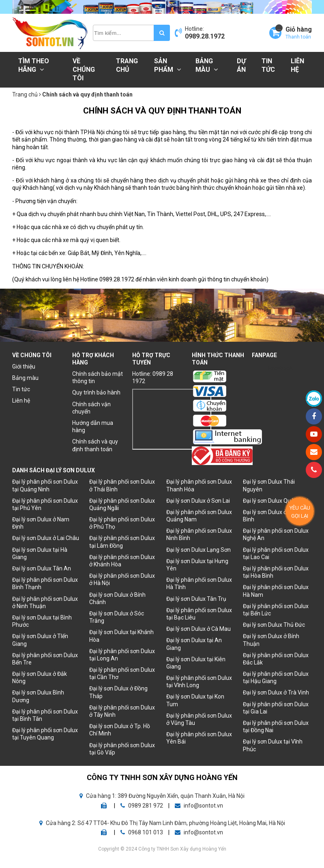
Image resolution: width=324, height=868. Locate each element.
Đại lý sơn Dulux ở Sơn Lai (198, 501)
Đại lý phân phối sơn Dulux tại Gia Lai (276, 708)
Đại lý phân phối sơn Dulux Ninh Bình (199, 534)
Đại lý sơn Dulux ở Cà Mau (198, 629)
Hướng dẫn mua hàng (93, 426)
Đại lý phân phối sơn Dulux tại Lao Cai (276, 553)
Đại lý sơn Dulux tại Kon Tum (195, 700)
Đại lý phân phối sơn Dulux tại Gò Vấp (122, 749)
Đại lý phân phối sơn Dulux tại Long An (122, 655)
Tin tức (268, 65)
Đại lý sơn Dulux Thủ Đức (274, 625)
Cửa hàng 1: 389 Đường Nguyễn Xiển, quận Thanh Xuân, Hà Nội (162, 796)
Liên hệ (297, 65)
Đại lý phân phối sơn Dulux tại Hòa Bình (276, 572)
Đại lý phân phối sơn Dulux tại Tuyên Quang (45, 734)
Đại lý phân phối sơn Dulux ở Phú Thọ (122, 523)
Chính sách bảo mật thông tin (98, 377)
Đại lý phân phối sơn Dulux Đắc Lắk (276, 659)
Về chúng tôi (84, 70)
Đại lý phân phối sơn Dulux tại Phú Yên (45, 504)
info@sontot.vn (199, 806)
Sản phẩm (167, 65)
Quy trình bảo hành (96, 392)
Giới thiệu (24, 366)
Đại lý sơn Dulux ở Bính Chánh (117, 598)
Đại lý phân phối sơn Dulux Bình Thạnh (45, 583)
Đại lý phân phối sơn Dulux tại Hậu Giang (276, 677)
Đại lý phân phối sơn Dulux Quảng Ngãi (122, 504)
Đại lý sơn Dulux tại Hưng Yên (197, 565)
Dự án (241, 65)
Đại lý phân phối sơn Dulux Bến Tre (45, 659)
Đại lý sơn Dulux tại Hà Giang (40, 553)
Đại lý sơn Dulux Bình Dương (38, 696)
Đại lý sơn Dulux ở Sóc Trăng (117, 617)
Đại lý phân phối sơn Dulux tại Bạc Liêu (199, 614)
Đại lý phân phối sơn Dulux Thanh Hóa (199, 485)
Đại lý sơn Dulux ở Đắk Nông (40, 677)
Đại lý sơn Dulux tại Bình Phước (42, 621)
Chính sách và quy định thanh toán (95, 445)
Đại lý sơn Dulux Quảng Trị (276, 501)
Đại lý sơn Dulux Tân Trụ (196, 599)
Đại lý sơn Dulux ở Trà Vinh (276, 692)
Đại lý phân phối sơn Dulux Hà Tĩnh (199, 583)
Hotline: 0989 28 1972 (153, 377)
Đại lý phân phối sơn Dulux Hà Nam (276, 591)
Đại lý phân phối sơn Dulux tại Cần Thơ (122, 673)
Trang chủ (127, 65)
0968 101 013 (142, 832)
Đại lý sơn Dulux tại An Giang (194, 644)
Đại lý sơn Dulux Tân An (42, 568)
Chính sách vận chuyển (91, 408)
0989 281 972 (142, 806)
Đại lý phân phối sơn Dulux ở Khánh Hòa (122, 561)
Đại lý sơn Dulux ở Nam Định (41, 523)
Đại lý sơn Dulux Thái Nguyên (269, 485)
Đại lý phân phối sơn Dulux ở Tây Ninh (122, 711)
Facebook (280, 368)
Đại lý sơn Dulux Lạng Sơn (198, 550)
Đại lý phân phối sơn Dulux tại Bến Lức (276, 610)
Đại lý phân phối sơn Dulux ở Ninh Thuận (45, 602)
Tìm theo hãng (34, 65)
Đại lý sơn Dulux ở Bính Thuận (271, 640)
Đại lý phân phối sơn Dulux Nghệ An (276, 534)
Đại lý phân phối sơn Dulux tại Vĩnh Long (199, 682)
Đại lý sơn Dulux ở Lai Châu (46, 538)
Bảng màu (207, 65)
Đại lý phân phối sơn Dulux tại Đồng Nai (276, 727)
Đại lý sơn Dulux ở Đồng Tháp (118, 692)
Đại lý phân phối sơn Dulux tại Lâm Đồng (122, 542)
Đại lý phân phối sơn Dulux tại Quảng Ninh (45, 485)
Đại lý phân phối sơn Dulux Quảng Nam (199, 516)
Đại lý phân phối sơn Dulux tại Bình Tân (45, 715)
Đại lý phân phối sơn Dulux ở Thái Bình (122, 485)
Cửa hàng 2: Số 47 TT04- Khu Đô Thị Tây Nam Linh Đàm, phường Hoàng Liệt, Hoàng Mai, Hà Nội (162, 823)
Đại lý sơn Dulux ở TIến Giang (40, 640)
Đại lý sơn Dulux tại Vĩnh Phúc (273, 745)
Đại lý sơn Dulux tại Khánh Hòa (121, 636)
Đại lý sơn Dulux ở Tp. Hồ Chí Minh (120, 730)
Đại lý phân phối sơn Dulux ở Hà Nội (122, 579)
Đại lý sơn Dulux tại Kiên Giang (196, 663)
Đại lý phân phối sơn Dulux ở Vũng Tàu (199, 719)
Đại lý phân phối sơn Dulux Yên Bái (199, 738)
